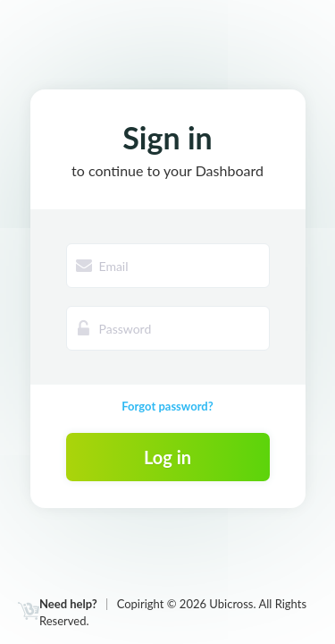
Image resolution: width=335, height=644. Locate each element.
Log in (167, 457)
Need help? (68, 604)
